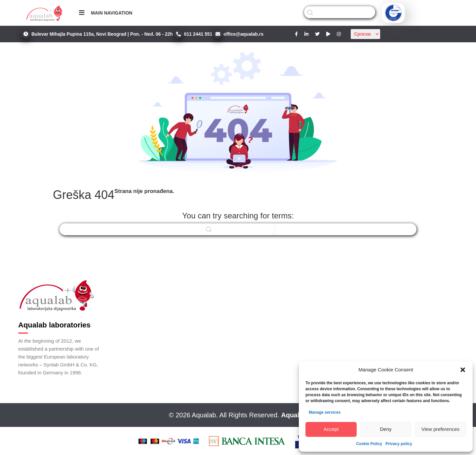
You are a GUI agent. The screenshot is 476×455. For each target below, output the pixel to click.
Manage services (325, 412)
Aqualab (294, 415)
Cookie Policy (369, 444)
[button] (463, 370)
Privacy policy (399, 444)
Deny (386, 429)
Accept (331, 429)
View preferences (441, 429)
